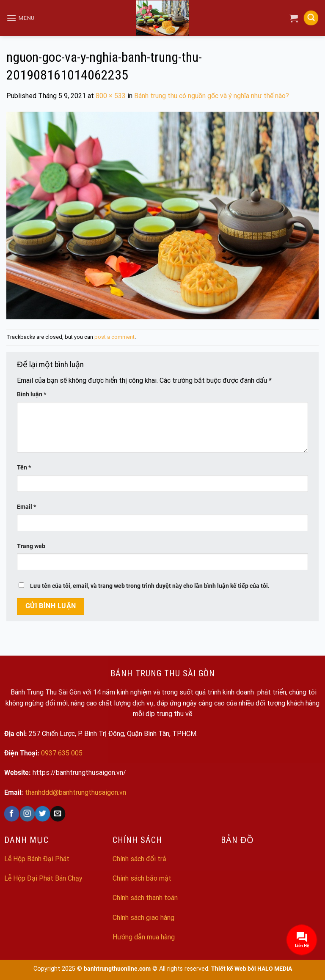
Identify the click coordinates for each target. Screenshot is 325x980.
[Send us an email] (58, 814)
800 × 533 (111, 96)
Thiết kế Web (229, 969)
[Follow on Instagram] (27, 814)
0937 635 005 (62, 753)
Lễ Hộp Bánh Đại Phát (37, 859)
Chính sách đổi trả (139, 859)
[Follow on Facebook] (12, 814)
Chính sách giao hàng (143, 918)
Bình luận (32, 394)
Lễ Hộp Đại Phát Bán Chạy (43, 878)
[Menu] (21, 18)
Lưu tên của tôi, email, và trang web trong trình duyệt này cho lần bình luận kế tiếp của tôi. (150, 586)
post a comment (114, 337)
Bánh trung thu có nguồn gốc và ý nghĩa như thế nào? (212, 96)
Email (26, 507)
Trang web (31, 546)
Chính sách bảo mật (142, 878)
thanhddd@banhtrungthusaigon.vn (76, 792)
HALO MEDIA (275, 969)
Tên (24, 468)
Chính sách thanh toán (145, 898)
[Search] (311, 18)
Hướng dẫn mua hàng (144, 937)
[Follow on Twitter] (42, 814)
